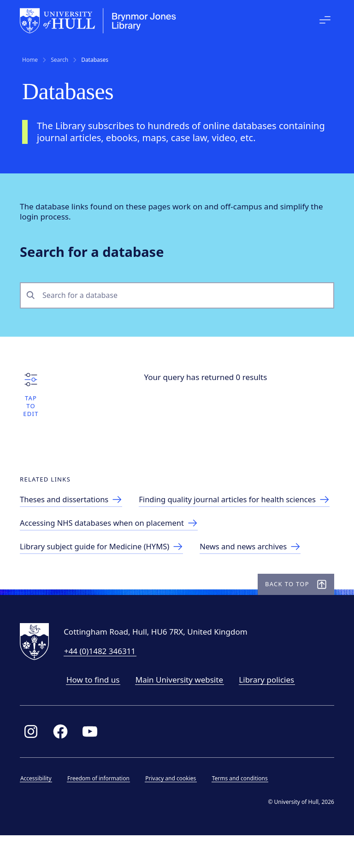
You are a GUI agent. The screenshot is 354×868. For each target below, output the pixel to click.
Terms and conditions (242, 810)
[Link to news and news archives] (259, 576)
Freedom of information (101, 810)
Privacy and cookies (173, 810)
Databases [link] (95, 60)
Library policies (269, 711)
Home (30, 60)
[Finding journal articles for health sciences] (121, 529)
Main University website (182, 711)
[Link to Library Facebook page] (63, 763)
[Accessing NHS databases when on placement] (114, 553)
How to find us (95, 711)
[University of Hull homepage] (100, 21)
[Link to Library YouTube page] (92, 763)
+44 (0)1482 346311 (102, 682)
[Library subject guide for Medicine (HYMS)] (107, 576)
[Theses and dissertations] (76, 506)
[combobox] (185, 297)
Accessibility (38, 810)
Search (59, 60)
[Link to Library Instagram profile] (33, 763)
